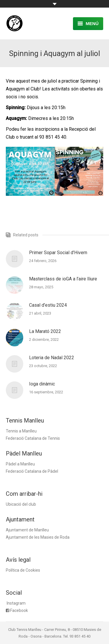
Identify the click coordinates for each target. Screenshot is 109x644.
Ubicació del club (21, 504)
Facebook (19, 610)
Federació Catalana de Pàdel (32, 471)
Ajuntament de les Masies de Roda (38, 537)
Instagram (16, 603)
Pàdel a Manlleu (20, 464)
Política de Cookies (23, 570)
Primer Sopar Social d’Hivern (58, 253)
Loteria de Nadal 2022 (52, 358)
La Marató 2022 (45, 331)
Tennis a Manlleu (21, 431)
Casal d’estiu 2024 (48, 305)
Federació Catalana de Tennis (33, 438)
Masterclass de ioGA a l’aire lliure (63, 279)
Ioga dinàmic (42, 384)
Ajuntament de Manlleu (27, 530)
